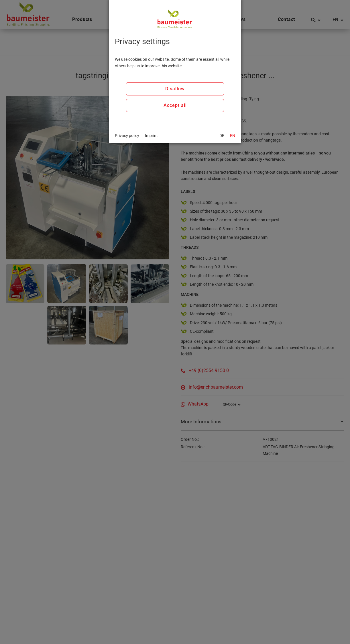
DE (222, 136)
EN (233, 136)
